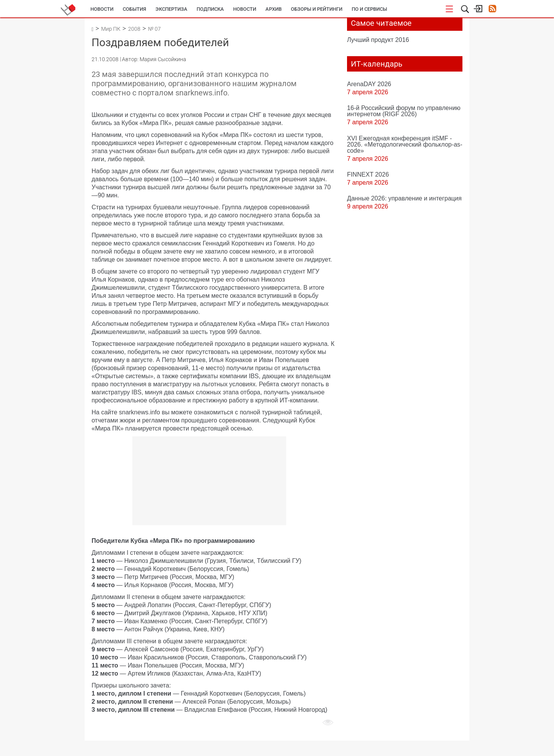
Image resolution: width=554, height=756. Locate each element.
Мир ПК (111, 29)
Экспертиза (171, 9)
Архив (274, 9)
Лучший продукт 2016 (378, 40)
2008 (134, 29)
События (134, 9)
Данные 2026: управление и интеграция (404, 198)
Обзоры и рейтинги (317, 9)
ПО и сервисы (369, 9)
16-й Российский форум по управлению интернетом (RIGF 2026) (404, 111)
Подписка (210, 9)
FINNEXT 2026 (368, 174)
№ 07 (154, 29)
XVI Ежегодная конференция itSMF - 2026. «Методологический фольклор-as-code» (405, 144)
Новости (102, 9)
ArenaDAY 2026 (369, 84)
